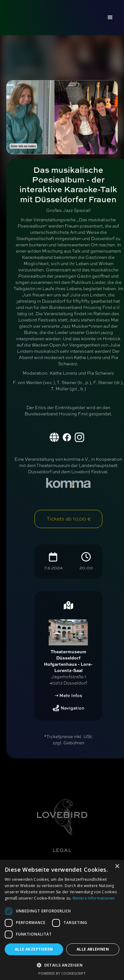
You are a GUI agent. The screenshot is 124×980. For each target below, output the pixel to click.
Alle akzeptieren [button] (34, 949)
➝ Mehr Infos (68, 695)
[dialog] (62, 920)
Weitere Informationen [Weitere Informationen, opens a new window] (94, 898)
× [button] (117, 867)
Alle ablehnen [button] (93, 949)
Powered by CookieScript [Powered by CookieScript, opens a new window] (62, 973)
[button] (110, 18)
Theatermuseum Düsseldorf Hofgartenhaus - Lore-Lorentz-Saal (68, 661)
